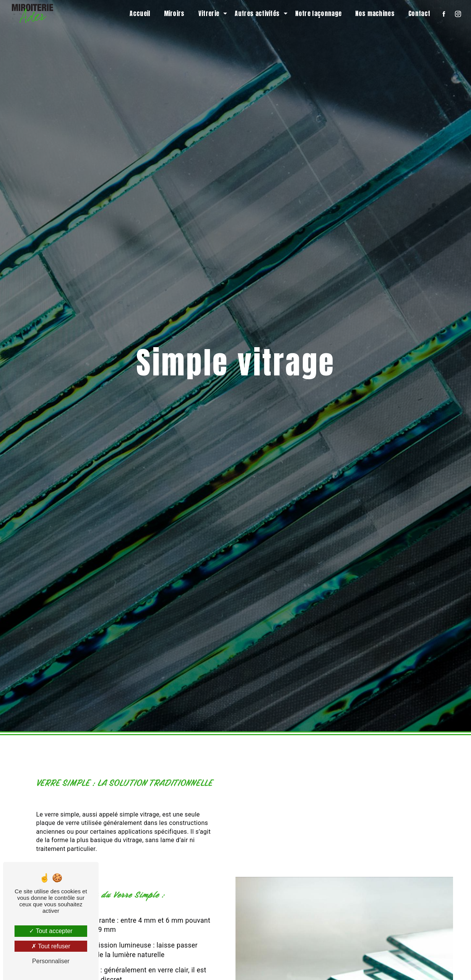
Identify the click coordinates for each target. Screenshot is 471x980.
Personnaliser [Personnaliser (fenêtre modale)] (51, 961)
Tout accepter (51, 931)
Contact (419, 13)
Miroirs (174, 13)
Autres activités (257, 13)
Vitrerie (209, 13)
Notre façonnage (318, 13)
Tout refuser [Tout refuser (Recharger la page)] (51, 946)
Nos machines (375, 13)
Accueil (140, 13)
